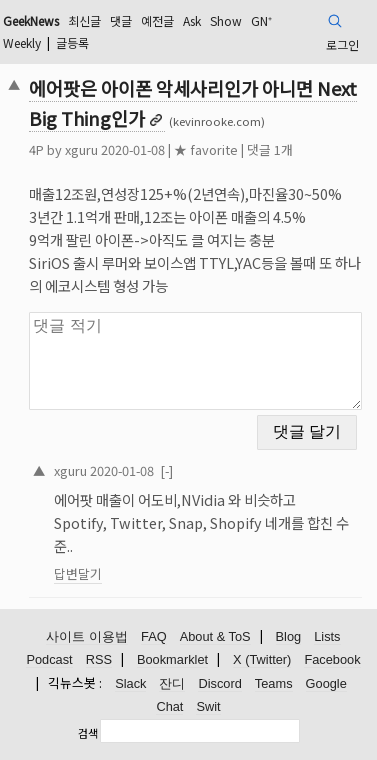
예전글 (157, 20)
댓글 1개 (270, 149)
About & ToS (215, 636)
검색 (88, 733)
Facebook (332, 659)
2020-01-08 (122, 470)
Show (226, 20)
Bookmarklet (172, 659)
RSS (99, 659)
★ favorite (206, 149)
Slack (130, 683)
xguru (81, 149)
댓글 (121, 20)
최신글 (84, 20)
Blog (289, 636)
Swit (208, 706)
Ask (192, 20)
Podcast (49, 659)
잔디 (172, 683)
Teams (274, 683)
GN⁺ (261, 20)
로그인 (342, 44)
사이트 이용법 (87, 636)
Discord (219, 683)
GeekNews (31, 20)
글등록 (72, 42)
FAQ (154, 636)
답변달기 (78, 573)
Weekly (22, 42)
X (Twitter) (262, 659)
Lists (327, 636)
